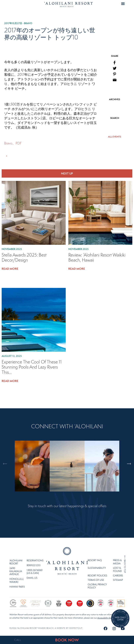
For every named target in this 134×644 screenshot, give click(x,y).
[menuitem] (115, 63)
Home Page (69, 4)
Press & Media (117, 562)
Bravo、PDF (13, 143)
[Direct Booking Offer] (120, 619)
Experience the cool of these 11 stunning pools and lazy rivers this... (32, 367)
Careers (118, 575)
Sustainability (97, 568)
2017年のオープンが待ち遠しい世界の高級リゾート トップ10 (50, 34)
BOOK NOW (67, 640)
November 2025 (12, 249)
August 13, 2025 (12, 356)
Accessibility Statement (108, 618)
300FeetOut (76, 628)
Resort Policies (97, 575)
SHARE (115, 56)
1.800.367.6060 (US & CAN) (35, 572)
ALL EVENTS (115, 137)
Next (127, 450)
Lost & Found (117, 569)
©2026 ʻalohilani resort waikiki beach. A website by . (46, 628)
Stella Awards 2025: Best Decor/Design (24, 257)
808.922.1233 (33, 565)
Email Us (32, 578)
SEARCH (115, 118)
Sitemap (118, 580)
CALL (18, 640)
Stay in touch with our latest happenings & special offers (67, 506)
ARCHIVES (115, 99)
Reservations (35, 560)
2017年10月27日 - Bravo (18, 23)
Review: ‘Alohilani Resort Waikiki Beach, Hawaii (97, 257)
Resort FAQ (95, 560)
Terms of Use (96, 580)
